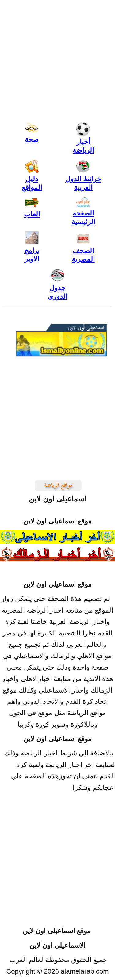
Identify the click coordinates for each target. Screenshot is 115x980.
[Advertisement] (57, 865)
